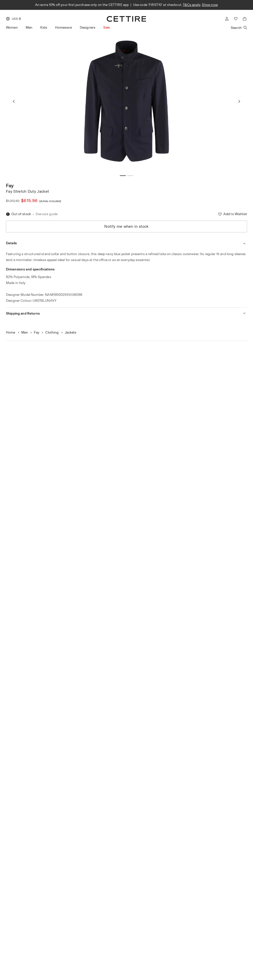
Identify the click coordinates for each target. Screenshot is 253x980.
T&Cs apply (192, 5)
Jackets (71, 332)
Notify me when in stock (126, 226)
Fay (10, 186)
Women (12, 28)
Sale (107, 28)
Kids (44, 28)
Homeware (63, 28)
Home (11, 332)
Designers (88, 28)
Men (29, 28)
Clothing (52, 332)
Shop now (210, 5)
